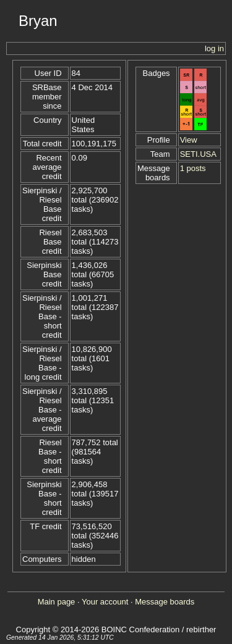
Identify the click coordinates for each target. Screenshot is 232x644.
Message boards (165, 602)
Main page (57, 602)
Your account (105, 602)
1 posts (193, 168)
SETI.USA (198, 154)
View (189, 140)
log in (214, 48)
